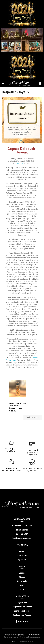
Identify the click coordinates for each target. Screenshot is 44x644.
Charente (20, 163)
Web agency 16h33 (27, 641)
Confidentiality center (11, 637)
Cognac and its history (22, 607)
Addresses (22, 555)
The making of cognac (22, 611)
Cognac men (22, 603)
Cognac (22, 573)
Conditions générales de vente (30, 637)
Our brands (22, 581)
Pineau (22, 577)
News (22, 585)
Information (22, 551)
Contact (22, 589)
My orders (22, 560)
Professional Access (22, 615)
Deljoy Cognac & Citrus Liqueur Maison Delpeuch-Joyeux (17, 406)
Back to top (33, 417)
